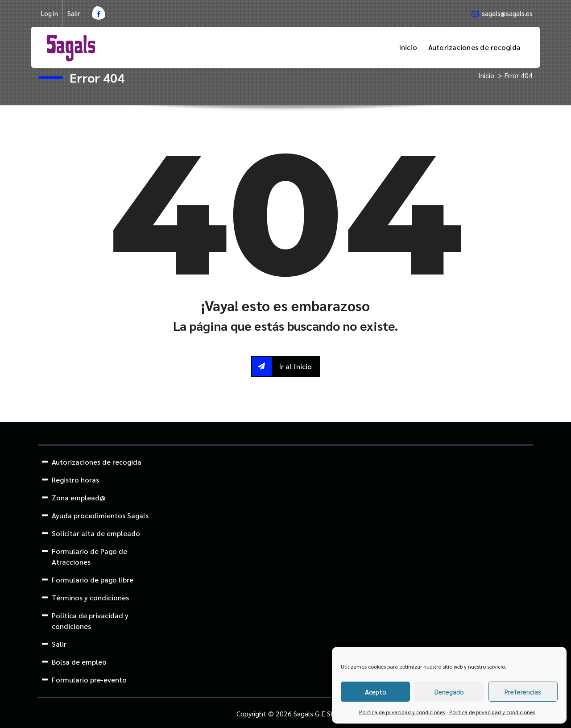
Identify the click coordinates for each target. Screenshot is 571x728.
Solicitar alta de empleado (96, 533)
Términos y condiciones (90, 597)
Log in (50, 13)
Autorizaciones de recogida (475, 47)
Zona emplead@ (79, 497)
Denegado (449, 692)
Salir (74, 13)
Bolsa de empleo (79, 662)
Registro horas (75, 480)
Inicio (408, 47)
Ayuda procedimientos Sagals (100, 515)
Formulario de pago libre (93, 580)
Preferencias (523, 692)
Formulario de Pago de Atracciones (89, 556)
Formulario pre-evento (89, 680)
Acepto (376, 692)
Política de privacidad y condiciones (402, 712)
